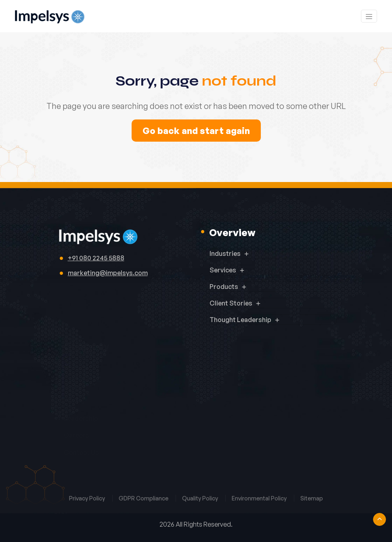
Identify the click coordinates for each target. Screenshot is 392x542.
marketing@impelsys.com (108, 273)
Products (224, 287)
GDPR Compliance (144, 498)
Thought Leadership (240, 320)
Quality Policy (201, 498)
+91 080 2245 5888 (96, 258)
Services (223, 270)
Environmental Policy (260, 498)
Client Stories (231, 303)
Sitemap (312, 498)
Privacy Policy (88, 498)
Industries (225, 253)
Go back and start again (196, 131)
